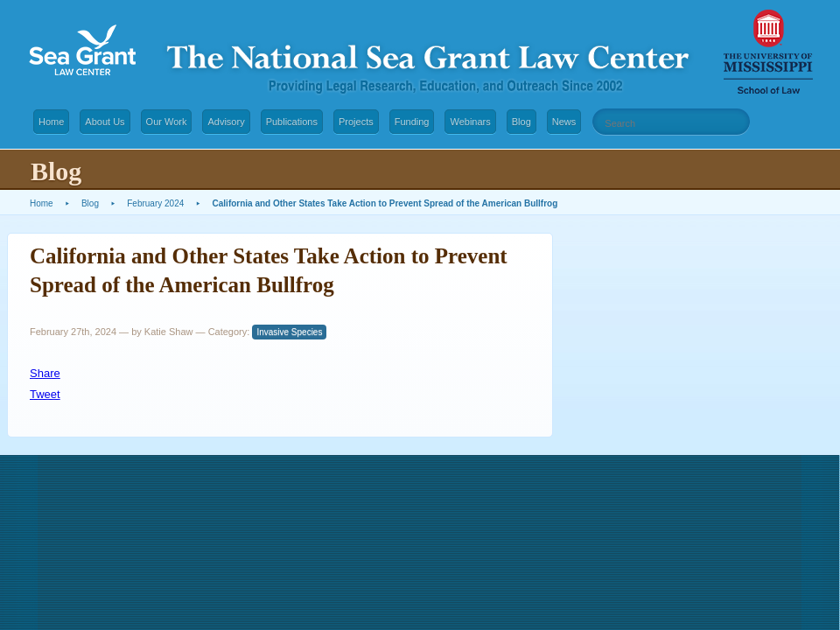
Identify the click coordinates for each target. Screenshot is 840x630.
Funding (412, 122)
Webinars (470, 122)
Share (45, 373)
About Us (105, 122)
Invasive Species (289, 332)
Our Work (167, 122)
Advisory (226, 122)
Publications (292, 122)
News (564, 122)
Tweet (45, 394)
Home (51, 122)
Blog (521, 122)
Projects (356, 122)
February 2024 (155, 203)
